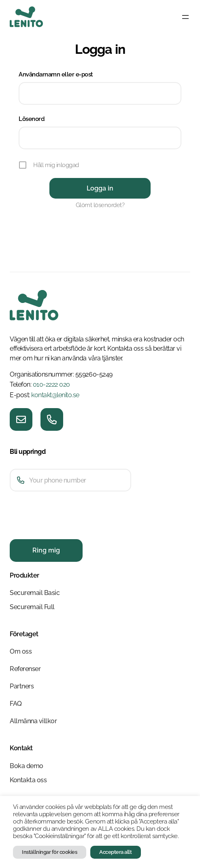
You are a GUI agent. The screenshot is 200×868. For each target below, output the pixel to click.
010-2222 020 (51, 384)
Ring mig (46, 550)
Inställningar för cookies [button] (49, 852)
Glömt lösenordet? (100, 205)
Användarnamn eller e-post (56, 74)
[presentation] (71, 530)
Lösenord (32, 119)
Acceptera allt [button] (115, 852)
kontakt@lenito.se (55, 395)
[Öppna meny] (185, 17)
